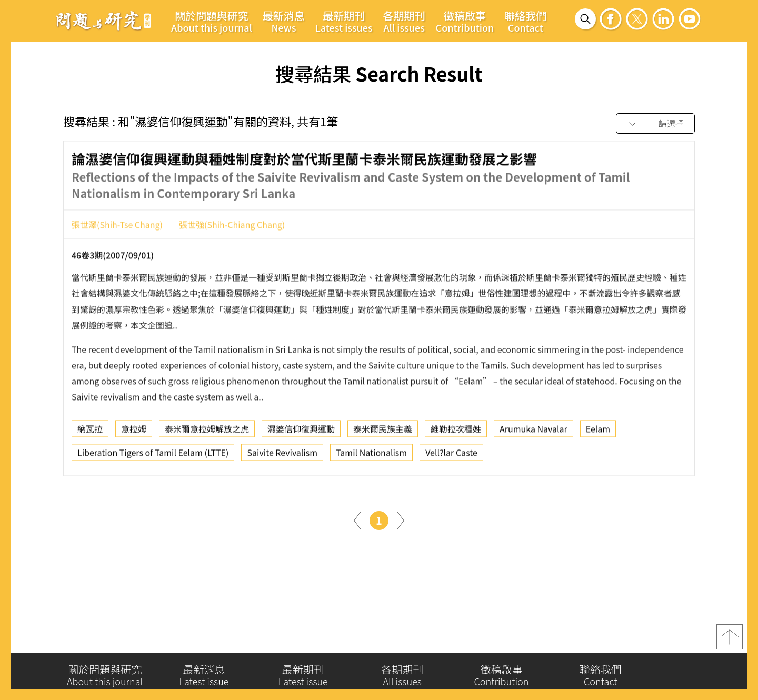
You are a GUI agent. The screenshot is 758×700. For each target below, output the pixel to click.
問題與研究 (104, 21)
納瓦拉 (90, 431)
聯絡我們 (525, 21)
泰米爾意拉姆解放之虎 (207, 431)
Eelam (598, 431)
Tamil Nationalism (371, 455)
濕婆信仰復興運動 (301, 431)
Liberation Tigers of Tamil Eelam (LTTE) (153, 455)
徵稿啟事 (465, 21)
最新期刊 (344, 21)
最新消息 (284, 21)
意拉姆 (134, 431)
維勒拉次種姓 (456, 431)
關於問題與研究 (212, 21)
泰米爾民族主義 (383, 431)
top (730, 639)
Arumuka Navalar (533, 431)
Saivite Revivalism (282, 455)
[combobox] (655, 124)
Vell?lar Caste (451, 455)
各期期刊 (404, 21)
